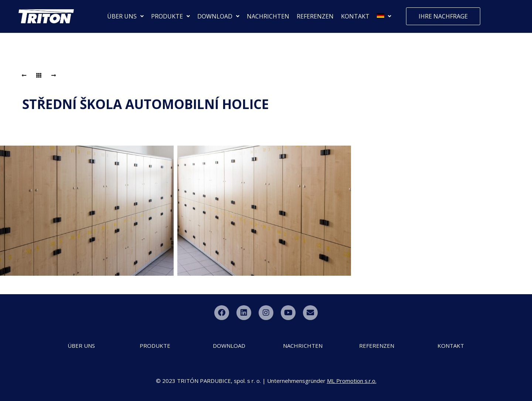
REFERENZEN (315, 16)
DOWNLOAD (218, 16)
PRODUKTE (170, 16)
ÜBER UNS (125, 16)
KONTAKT (355, 16)
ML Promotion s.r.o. (352, 381)
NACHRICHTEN (268, 16)
